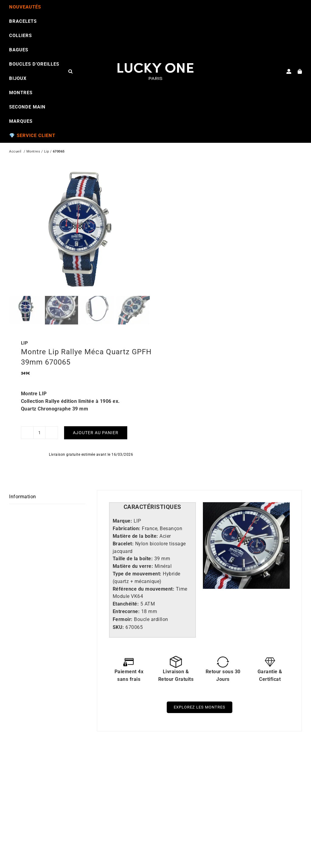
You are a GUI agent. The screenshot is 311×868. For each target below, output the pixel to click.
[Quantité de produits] (39, 421)
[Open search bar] (70, 71)
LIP (25, 331)
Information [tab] (23, 485)
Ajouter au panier (96, 421)
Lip (47, 152)
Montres (33, 152)
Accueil (15, 152)
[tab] (152, 495)
